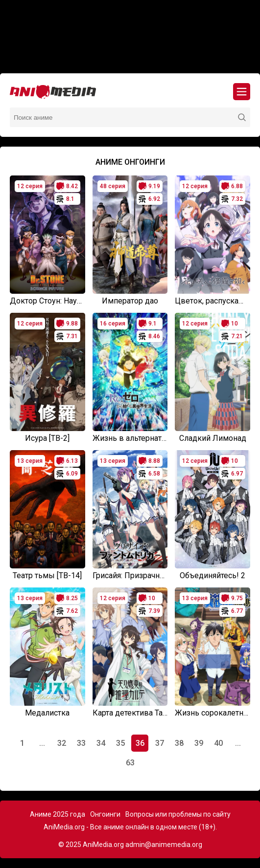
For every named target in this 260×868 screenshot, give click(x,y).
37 (160, 743)
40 (218, 743)
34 (101, 743)
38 (179, 743)
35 (120, 743)
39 (199, 743)
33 (81, 743)
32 (62, 743)
